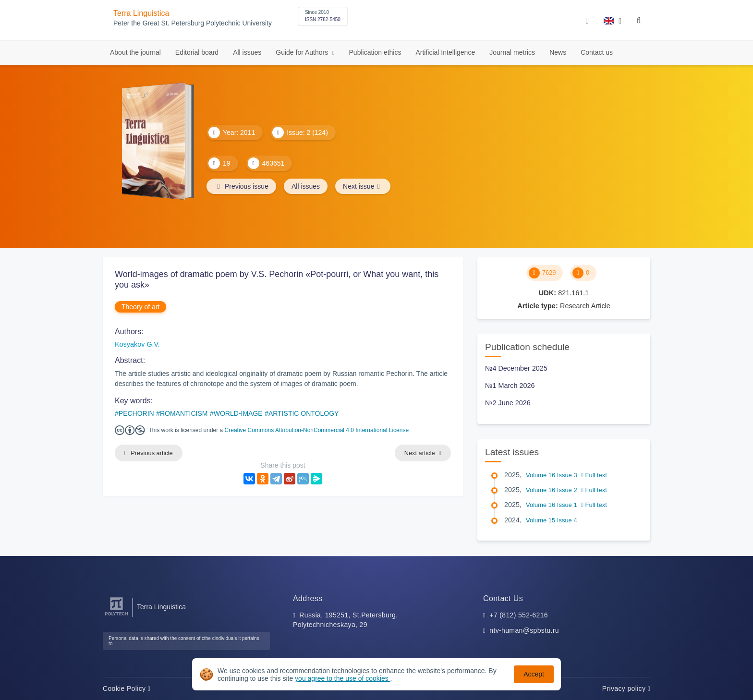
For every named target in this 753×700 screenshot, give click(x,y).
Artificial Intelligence (445, 52)
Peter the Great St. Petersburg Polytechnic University (193, 23)
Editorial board (197, 52)
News (558, 52)
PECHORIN (136, 413)
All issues (247, 52)
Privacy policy (626, 688)
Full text (594, 475)
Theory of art (140, 307)
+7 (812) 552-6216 (519, 615)
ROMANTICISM (184, 413)
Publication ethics (375, 52)
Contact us (597, 52)
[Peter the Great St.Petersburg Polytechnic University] (116, 616)
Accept (534, 674)
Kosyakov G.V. (137, 344)
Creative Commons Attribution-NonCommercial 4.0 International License (317, 430)
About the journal (135, 52)
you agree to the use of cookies (342, 678)
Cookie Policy (127, 688)
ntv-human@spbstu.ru (524, 630)
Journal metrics (512, 52)
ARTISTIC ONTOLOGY (304, 413)
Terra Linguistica (141, 13)
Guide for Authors (303, 52)
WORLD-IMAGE (238, 413)
